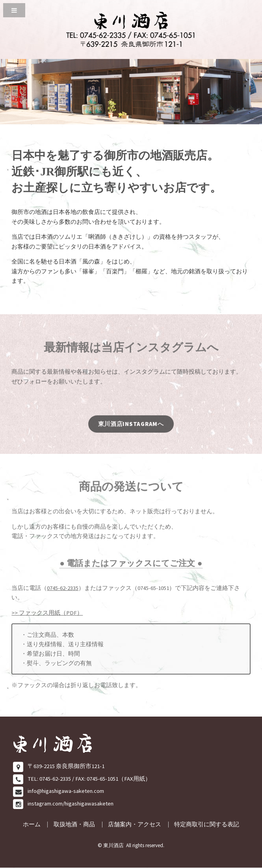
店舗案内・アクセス (135, 824)
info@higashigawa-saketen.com (66, 791)
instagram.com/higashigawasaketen (71, 803)
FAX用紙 (135, 779)
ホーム (32, 824)
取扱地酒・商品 (74, 824)
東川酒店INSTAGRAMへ (131, 426)
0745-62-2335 (63, 590)
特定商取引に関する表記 (207, 824)
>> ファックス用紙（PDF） (47, 615)
